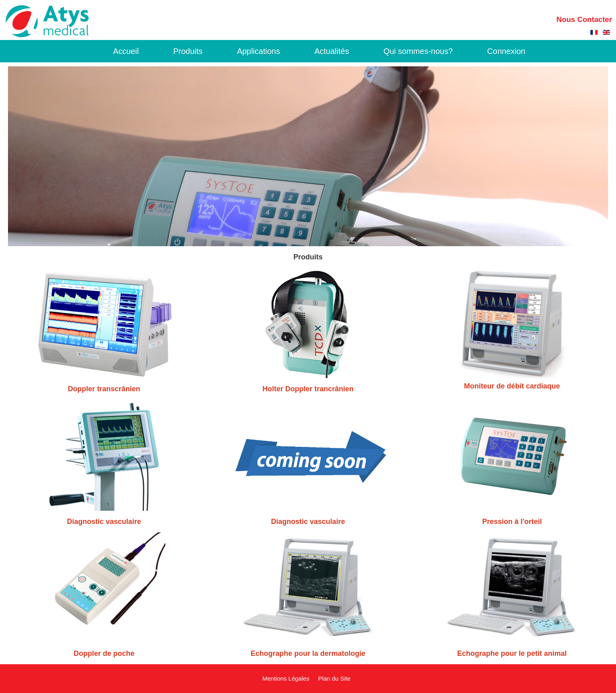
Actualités (332, 51)
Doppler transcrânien (104, 389)
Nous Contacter (584, 19)
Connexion (506, 51)
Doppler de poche (104, 653)
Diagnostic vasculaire (104, 522)
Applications (259, 51)
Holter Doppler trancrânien (308, 389)
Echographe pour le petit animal (512, 653)
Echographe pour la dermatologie (308, 653)
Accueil (126, 51)
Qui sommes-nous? (418, 51)
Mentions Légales (286, 678)
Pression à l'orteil (512, 522)
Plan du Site (334, 678)
